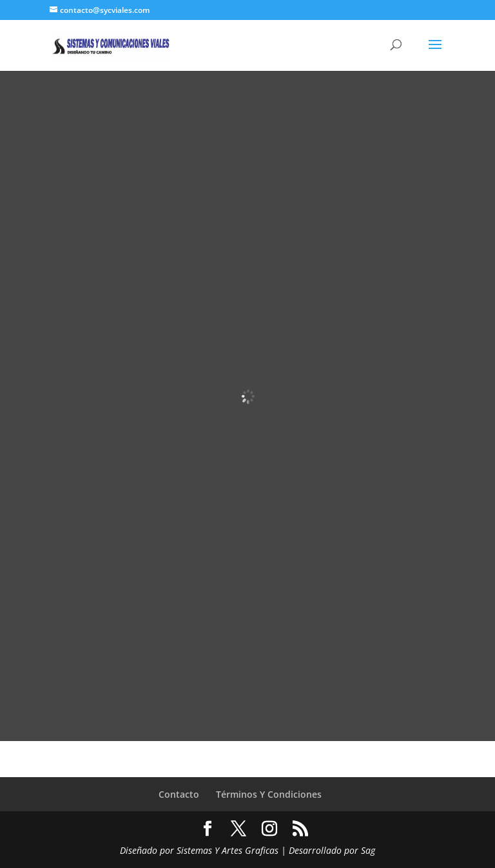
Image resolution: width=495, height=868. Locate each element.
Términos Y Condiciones (269, 794)
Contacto (179, 794)
